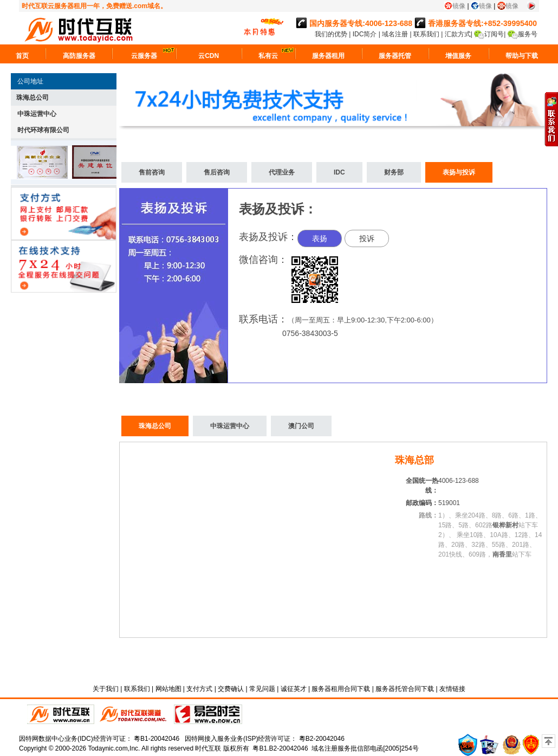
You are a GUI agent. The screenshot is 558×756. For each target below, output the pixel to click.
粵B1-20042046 (157, 739)
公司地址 (30, 81)
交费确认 (231, 689)
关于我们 (106, 689)
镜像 (459, 6)
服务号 (528, 34)
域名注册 (395, 34)
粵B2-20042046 (322, 739)
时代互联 (208, 748)
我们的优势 (332, 34)
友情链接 (452, 689)
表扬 (320, 238)
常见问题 (262, 689)
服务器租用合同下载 (341, 689)
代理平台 (134, 714)
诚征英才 (294, 689)
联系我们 (426, 34)
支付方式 (199, 689)
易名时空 (208, 714)
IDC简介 (366, 34)
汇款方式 (458, 34)
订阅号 (494, 34)
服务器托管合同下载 (405, 689)
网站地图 (168, 689)
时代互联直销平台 (61, 714)
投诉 (367, 238)
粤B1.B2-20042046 (280, 748)
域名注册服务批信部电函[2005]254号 (365, 748)
